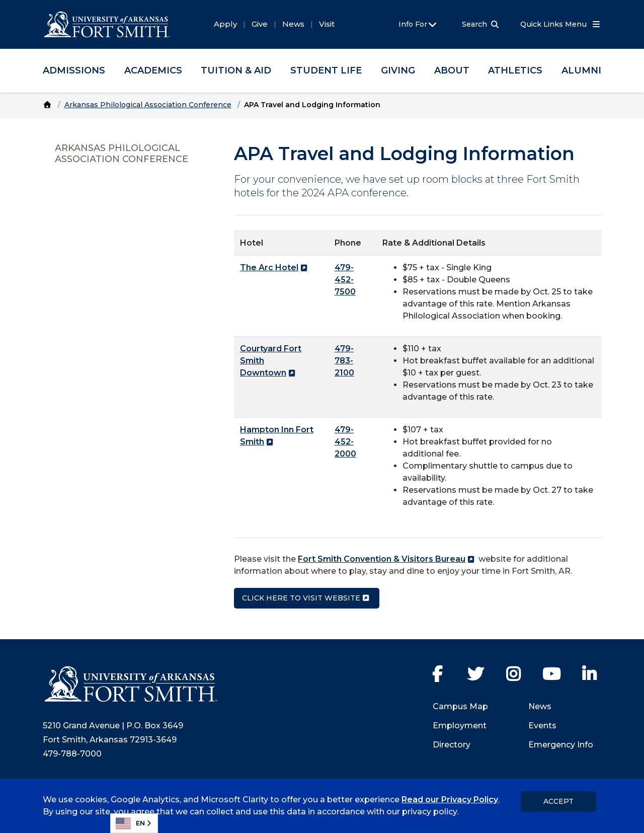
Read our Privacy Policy (450, 800)
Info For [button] (419, 25)
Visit (327, 24)
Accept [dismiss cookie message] (558, 801)
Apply (225, 24)
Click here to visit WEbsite (301, 598)
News (293, 24)
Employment (460, 726)
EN (130, 823)
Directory (452, 745)
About (452, 70)
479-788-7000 (72, 754)
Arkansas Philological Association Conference (148, 105)
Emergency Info (561, 745)
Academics (153, 70)
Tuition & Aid (236, 70)
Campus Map (460, 706)
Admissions (74, 70)
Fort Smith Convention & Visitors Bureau (382, 559)
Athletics (515, 70)
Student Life (326, 70)
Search (474, 24)
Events (542, 726)
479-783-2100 (344, 361)
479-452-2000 (345, 442)
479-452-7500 (345, 280)
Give (260, 24)
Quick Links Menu (561, 24)
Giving (398, 70)
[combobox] (134, 823)
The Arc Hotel (269, 268)
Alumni (581, 70)
